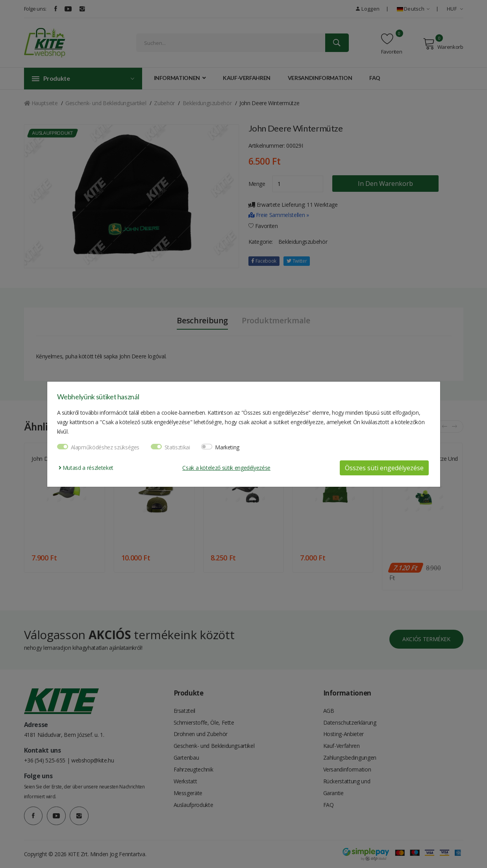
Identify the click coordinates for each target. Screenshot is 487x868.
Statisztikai (177, 447)
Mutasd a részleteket (86, 468)
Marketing (227, 447)
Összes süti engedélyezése (384, 468)
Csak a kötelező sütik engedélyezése (226, 468)
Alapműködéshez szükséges (105, 447)
